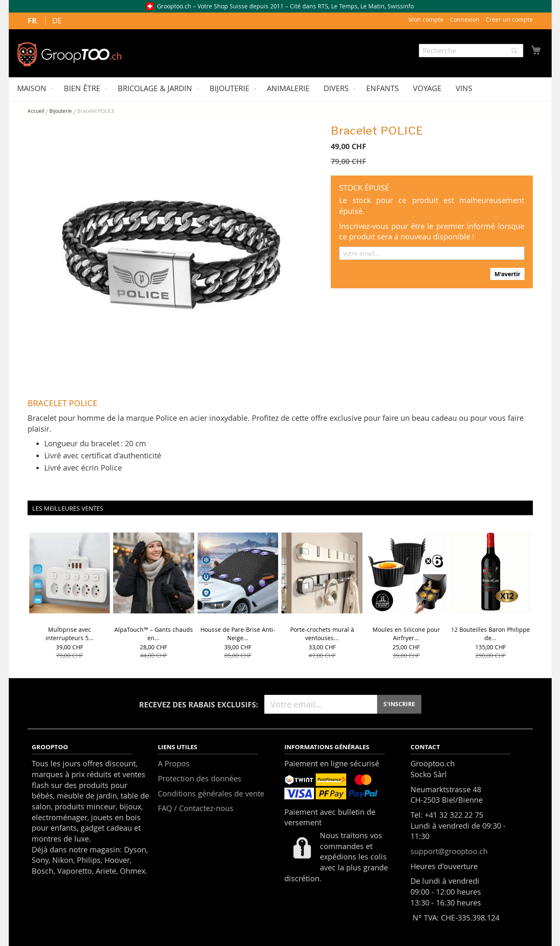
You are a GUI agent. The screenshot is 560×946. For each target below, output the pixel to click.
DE (57, 20)
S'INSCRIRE (399, 704)
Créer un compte (509, 19)
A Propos (174, 763)
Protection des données (200, 778)
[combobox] (471, 51)
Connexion (465, 19)
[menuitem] (33, 89)
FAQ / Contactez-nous (196, 808)
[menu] (280, 89)
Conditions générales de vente (211, 793)
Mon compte (426, 19)
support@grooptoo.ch (449, 851)
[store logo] (69, 54)
